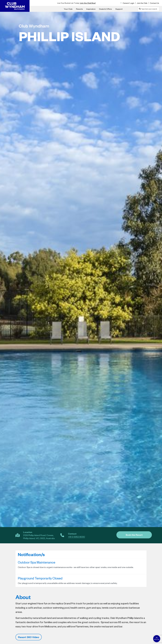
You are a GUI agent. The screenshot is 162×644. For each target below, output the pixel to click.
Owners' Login (128, 3)
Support (119, 9)
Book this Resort (134, 535)
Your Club (68, 9)
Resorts (79, 9)
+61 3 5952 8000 (76, 537)
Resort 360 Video (29, 637)
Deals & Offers (105, 9)
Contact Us (154, 3)
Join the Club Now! (88, 3)
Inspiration (91, 9)
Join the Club (142, 3)
